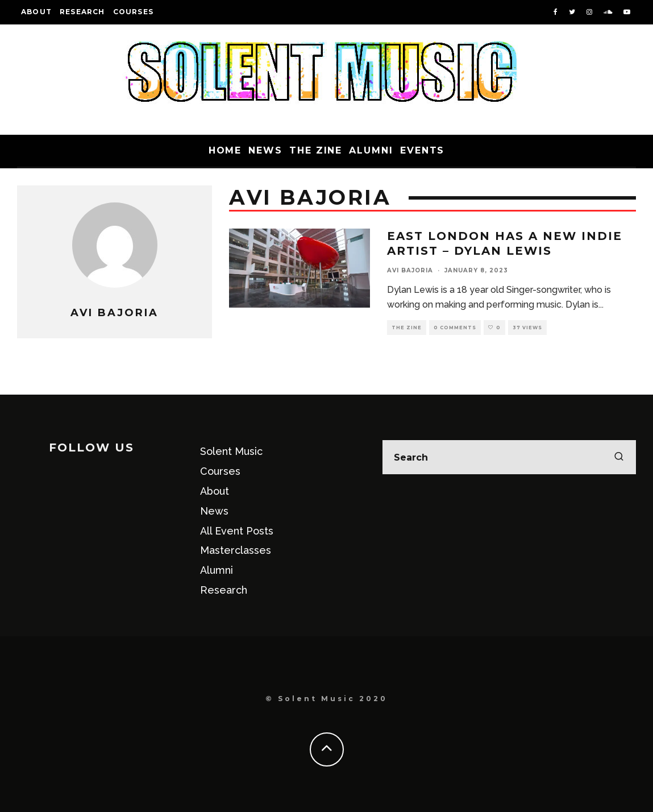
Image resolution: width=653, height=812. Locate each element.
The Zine (316, 150)
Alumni (371, 150)
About (36, 12)
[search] (619, 457)
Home (225, 150)
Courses (133, 12)
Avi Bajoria (410, 270)
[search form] (509, 457)
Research (82, 12)
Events (423, 150)
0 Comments (455, 328)
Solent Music (231, 451)
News (265, 150)
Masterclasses (236, 550)
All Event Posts (237, 531)
